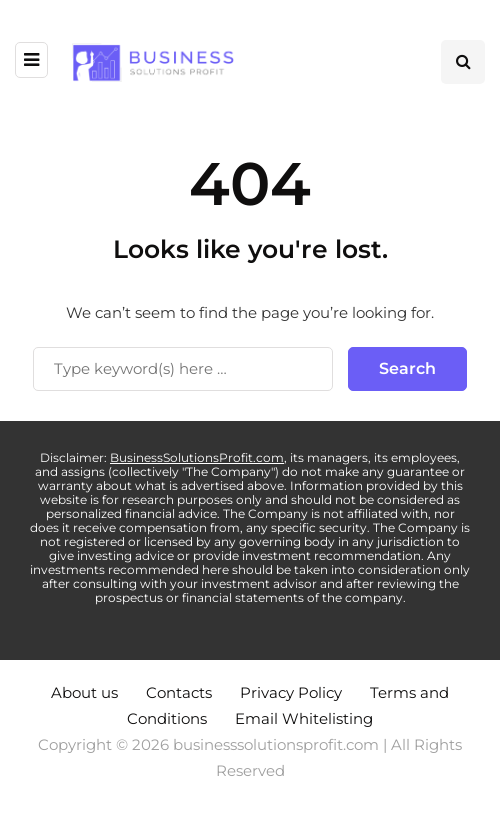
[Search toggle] (463, 62)
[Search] (183, 369)
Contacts (179, 692)
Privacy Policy (291, 692)
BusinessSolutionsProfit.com (197, 457)
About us (84, 692)
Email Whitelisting (304, 718)
